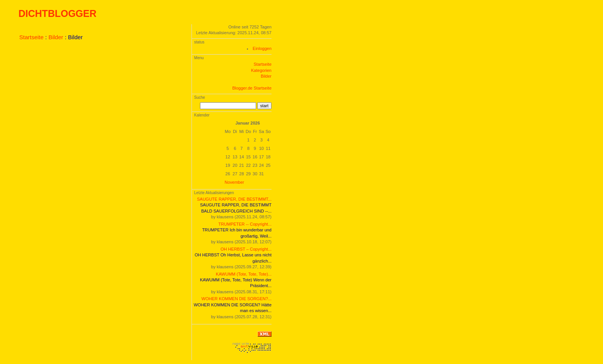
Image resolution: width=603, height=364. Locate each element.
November (234, 182)
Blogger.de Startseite (252, 88)
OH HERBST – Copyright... (246, 249)
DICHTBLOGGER (57, 13)
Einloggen (262, 48)
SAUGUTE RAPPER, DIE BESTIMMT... (234, 199)
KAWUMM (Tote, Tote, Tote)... (244, 274)
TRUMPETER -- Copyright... (245, 224)
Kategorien (261, 70)
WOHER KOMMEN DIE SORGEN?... (237, 299)
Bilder (56, 37)
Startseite (31, 37)
